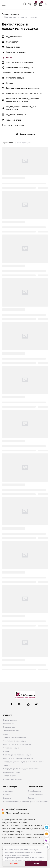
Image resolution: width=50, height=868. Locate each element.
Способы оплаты (34, 791)
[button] (25, 143)
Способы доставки (35, 795)
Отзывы (31, 798)
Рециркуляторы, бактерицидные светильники (21, 769)
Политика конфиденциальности (16, 802)
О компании (8, 791)
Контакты (7, 798)
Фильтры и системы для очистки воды (18, 758)
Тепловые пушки (10, 776)
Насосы (6, 751)
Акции (6, 734)
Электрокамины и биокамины (15, 737)
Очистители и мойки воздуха (15, 741)
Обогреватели (9, 723)
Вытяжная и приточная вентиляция (17, 744)
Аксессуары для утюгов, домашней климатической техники (23, 764)
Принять (36, 864)
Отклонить (14, 864)
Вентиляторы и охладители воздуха (17, 755)
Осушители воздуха (11, 748)
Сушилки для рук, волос (13, 779)
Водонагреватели (10, 720)
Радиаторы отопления (12, 772)
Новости (7, 795)
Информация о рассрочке (38, 802)
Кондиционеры (9, 727)
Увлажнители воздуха (12, 730)
